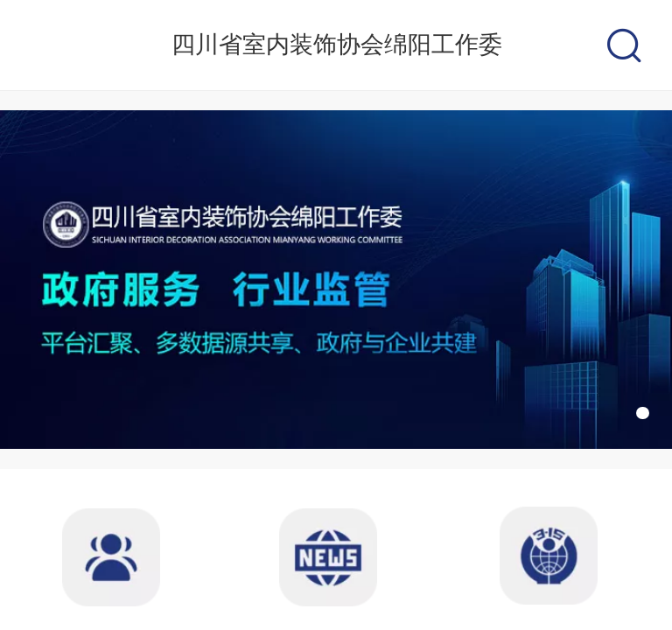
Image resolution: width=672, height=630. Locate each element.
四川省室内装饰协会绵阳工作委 (337, 45)
